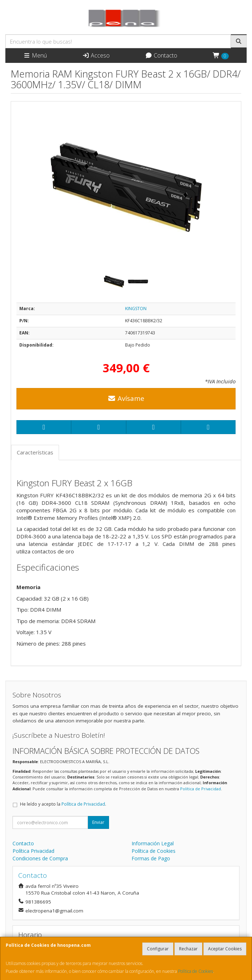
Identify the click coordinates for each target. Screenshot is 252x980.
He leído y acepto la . (63, 804)
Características (35, 452)
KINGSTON (136, 309)
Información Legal (153, 843)
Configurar (158, 949)
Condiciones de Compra (40, 858)
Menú (35, 55)
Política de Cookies (196, 971)
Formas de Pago (151, 858)
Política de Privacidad (201, 789)
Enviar (98, 822)
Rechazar (188, 949)
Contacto (161, 55)
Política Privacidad (33, 851)
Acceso (96, 55)
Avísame (126, 398)
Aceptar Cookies (225, 949)
